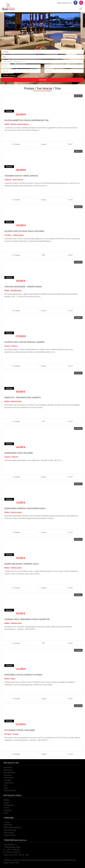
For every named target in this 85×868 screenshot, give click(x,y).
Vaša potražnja (9, 835)
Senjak (6, 803)
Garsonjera (8, 767)
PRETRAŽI (43, 80)
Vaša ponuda (9, 833)
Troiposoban (8, 783)
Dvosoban (7, 775)
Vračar (6, 813)
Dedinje (6, 800)
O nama (7, 822)
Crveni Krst (8, 810)
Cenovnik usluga (10, 830)
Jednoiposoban (9, 772)
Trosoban (7, 780)
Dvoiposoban (9, 778)
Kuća (5, 785)
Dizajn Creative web (11, 863)
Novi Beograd (9, 805)
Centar (6, 808)
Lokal (6, 788)
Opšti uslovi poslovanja (12, 827)
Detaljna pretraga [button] (9, 75)
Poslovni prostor (10, 790)
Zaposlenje (8, 825)
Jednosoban (8, 770)
